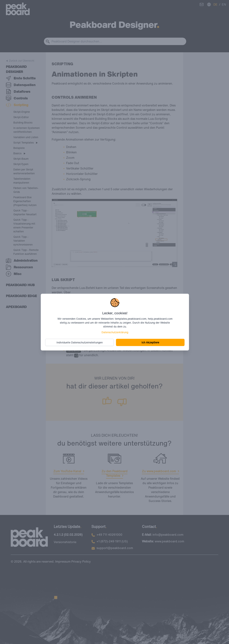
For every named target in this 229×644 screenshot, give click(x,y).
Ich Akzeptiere (150, 342)
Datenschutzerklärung (115, 332)
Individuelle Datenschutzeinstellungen (80, 342)
